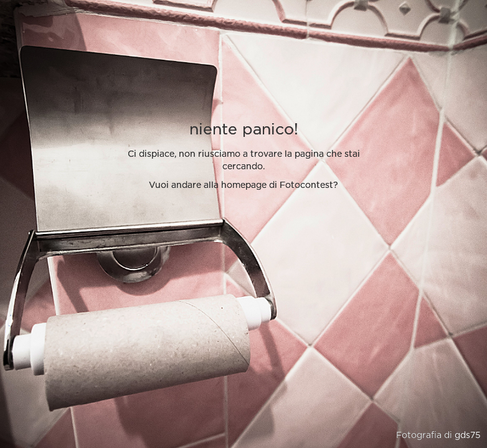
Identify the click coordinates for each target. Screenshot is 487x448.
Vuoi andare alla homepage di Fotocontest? (243, 185)
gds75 (468, 436)
